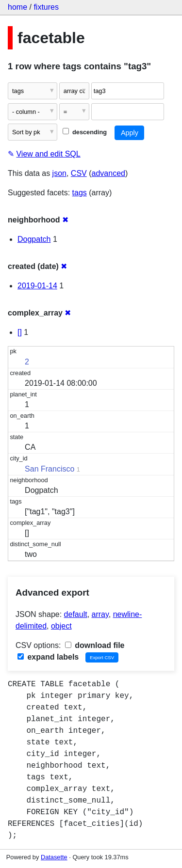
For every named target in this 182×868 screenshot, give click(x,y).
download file (95, 645)
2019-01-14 (37, 286)
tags (80, 193)
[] (20, 332)
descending (85, 132)
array (100, 614)
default (76, 614)
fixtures (46, 7)
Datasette (54, 857)
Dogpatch (34, 239)
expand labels (48, 657)
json (59, 173)
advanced (108, 173)
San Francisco (50, 469)
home (17, 7)
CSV (79, 173)
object (61, 626)
